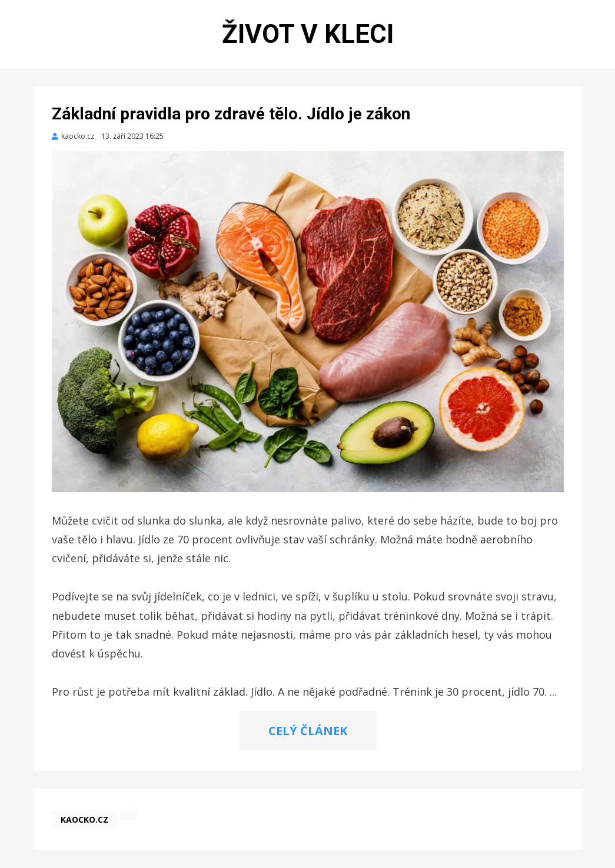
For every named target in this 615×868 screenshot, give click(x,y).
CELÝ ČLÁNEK (308, 731)
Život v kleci (308, 34)
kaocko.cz (84, 819)
